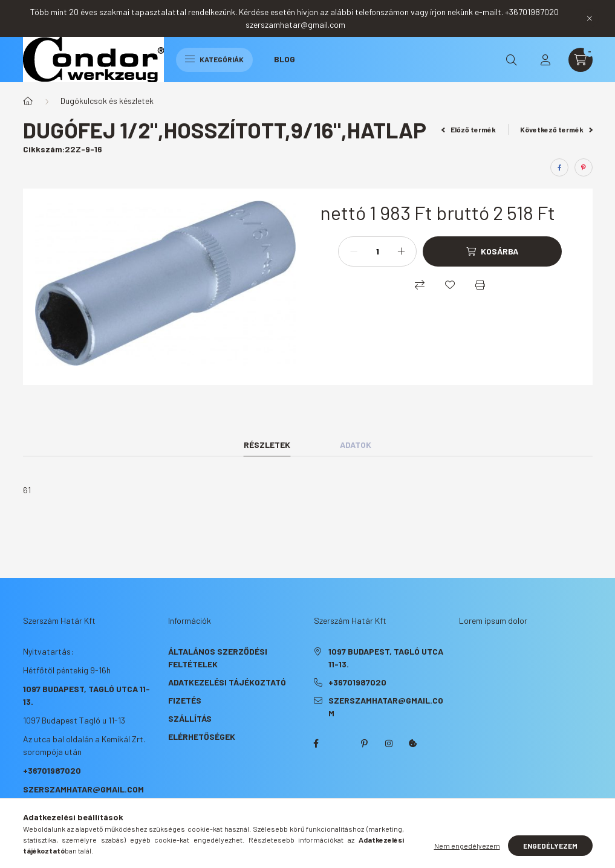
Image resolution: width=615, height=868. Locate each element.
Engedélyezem (550, 846)
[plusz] (401, 251)
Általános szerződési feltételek (218, 658)
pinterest (365, 743)
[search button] (512, 60)
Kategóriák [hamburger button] (214, 59)
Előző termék (469, 129)
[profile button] (545, 60)
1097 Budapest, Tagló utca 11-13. (386, 658)
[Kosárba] (492, 251)
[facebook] (559, 167)
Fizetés (185, 700)
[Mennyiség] (377, 251)
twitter (340, 743)
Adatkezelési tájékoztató (227, 682)
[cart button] (581, 60)
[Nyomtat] (480, 285)
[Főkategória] (28, 101)
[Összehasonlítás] (420, 285)
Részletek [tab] (267, 445)
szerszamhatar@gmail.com (83, 789)
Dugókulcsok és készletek (107, 101)
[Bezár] (590, 18)
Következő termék (556, 129)
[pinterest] (584, 167)
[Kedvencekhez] (450, 285)
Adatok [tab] (356, 445)
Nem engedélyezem (467, 846)
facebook (316, 743)
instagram (389, 743)
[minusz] (354, 251)
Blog (285, 59)
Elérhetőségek (202, 737)
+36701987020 (52, 770)
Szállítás (190, 718)
